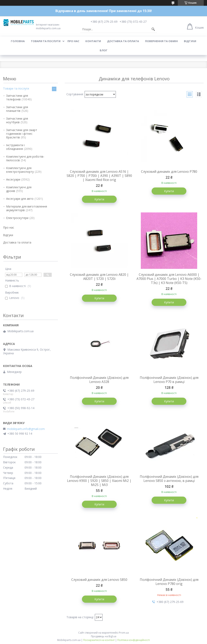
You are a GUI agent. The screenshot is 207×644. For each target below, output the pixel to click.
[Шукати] (153, 29)
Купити (99, 199)
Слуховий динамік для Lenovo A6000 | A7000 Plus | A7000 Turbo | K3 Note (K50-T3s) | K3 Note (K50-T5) (169, 279)
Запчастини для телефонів (17, 97)
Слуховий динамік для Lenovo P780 (169, 172)
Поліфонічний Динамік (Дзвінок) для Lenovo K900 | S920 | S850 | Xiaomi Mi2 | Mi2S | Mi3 (99, 481)
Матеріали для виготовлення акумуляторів (27, 208)
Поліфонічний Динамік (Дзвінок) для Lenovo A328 (99, 380)
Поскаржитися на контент (99, 640)
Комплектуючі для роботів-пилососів (25, 158)
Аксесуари (13, 179)
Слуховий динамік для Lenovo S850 (99, 580)
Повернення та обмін (161, 41)
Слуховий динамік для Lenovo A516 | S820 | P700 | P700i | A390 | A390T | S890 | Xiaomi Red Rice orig (99, 176)
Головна (18, 41)
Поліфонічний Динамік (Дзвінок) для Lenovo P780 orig (169, 582)
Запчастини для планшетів (17, 109)
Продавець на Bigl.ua (104, 636)
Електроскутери (17, 218)
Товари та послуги (46, 41)
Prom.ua (124, 633)
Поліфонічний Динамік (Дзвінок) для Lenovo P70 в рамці (169, 380)
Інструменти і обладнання (15, 147)
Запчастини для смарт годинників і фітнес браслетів (22, 134)
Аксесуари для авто (20, 199)
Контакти (93, 41)
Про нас (73, 41)
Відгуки (190, 41)
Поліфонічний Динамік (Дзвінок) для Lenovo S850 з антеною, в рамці (169, 479)
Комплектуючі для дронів (19, 189)
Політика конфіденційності (134, 640)
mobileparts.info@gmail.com (26, 429)
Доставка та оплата (123, 41)
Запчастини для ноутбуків (17, 120)
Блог (104, 50)
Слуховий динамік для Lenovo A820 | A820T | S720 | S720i (99, 277)
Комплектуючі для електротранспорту (20, 170)
